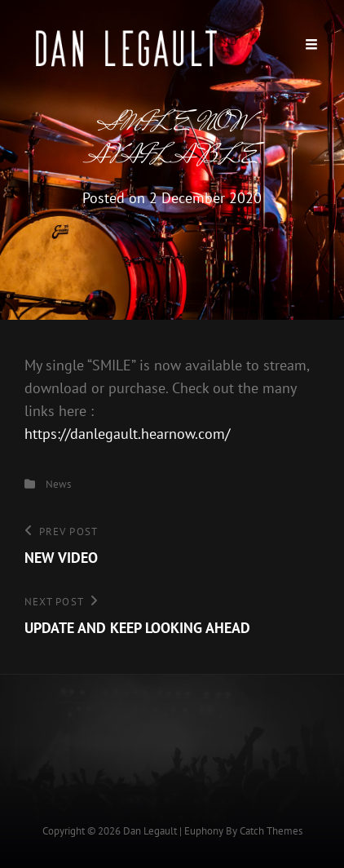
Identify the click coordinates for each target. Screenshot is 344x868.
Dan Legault (150, 831)
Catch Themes (271, 831)
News (58, 484)
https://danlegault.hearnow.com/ (127, 434)
